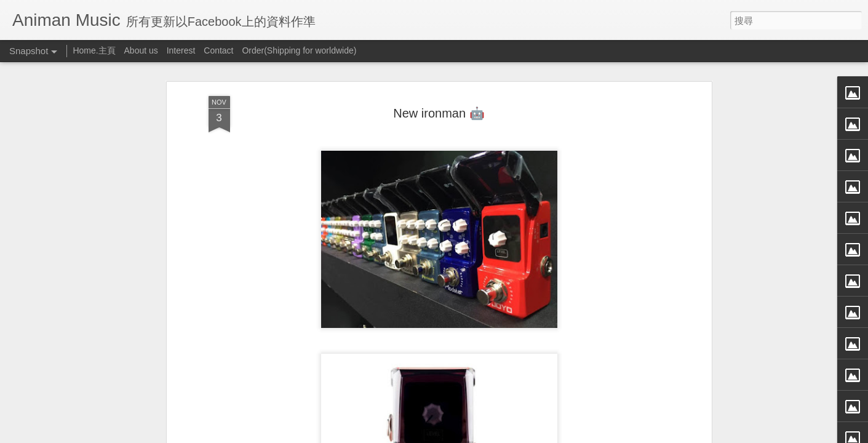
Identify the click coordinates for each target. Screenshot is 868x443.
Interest (181, 50)
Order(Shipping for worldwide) (299, 50)
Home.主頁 (94, 50)
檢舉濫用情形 (493, 435)
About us (141, 50)
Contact (218, 50)
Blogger (458, 435)
